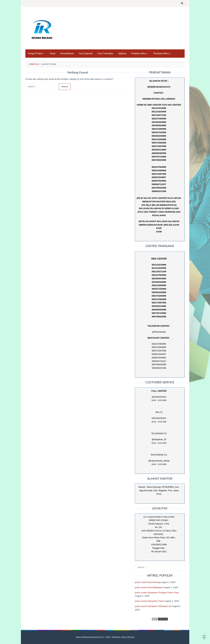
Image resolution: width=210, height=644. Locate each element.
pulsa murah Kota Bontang (148, 582)
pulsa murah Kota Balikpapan (149, 587)
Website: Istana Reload (123, 637)
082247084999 (159, 167)
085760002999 (159, 188)
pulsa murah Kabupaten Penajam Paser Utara (157, 593)
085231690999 (159, 170)
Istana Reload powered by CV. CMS (93, 637)
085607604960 (159, 181)
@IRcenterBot (159, 332)
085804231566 (159, 191)
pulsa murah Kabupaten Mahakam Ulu (153, 606)
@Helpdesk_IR (159, 439)
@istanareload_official (159, 461)
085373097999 (159, 174)
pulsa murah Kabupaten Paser (149, 601)
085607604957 (159, 177)
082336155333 (159, 418)
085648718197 (159, 184)
